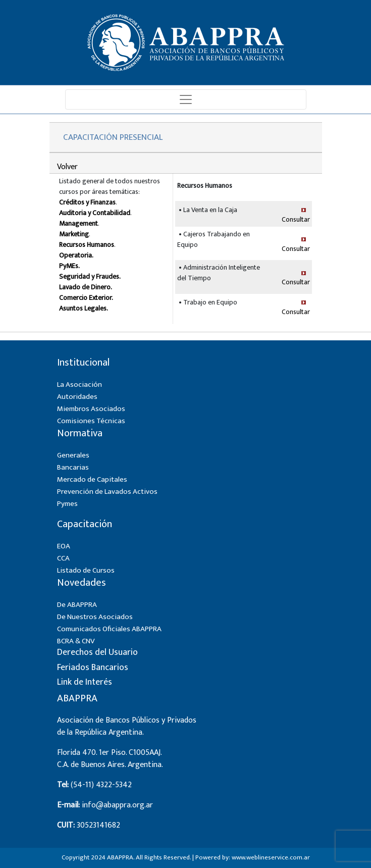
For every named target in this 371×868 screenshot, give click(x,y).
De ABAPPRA (77, 605)
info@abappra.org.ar (117, 805)
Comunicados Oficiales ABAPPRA (109, 629)
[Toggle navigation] (186, 99)
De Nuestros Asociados (95, 617)
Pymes (67, 504)
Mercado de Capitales (92, 479)
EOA (64, 546)
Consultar (296, 219)
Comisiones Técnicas (91, 421)
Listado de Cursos (86, 570)
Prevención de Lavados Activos (107, 492)
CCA (63, 558)
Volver (67, 167)
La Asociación (79, 385)
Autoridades (77, 397)
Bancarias (73, 467)
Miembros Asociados (91, 409)
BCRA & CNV (76, 641)
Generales (73, 455)
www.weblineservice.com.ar (271, 857)
